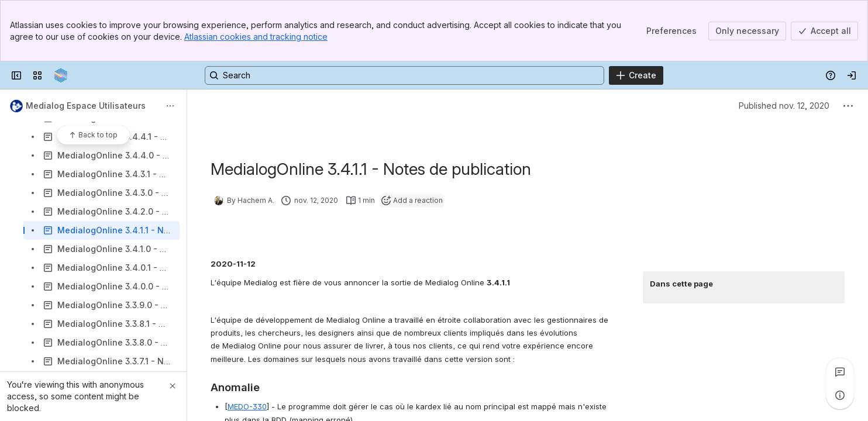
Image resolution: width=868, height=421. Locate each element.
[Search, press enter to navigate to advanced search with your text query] (404, 75)
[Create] (636, 75)
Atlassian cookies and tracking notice (256, 37)
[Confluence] (61, 75)
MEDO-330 (247, 406)
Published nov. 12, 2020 (784, 106)
